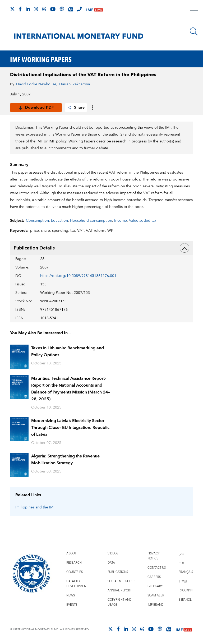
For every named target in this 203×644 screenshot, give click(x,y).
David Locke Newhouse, (37, 84)
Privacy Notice (154, 556)
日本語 (183, 581)
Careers (154, 577)
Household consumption (91, 221)
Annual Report (120, 590)
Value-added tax (143, 221)
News (71, 596)
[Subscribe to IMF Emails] (71, 9)
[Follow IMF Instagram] (36, 9)
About (71, 553)
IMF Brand (155, 605)
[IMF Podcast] (62, 9)
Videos (113, 553)
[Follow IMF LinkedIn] (28, 9)
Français (186, 572)
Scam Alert (157, 596)
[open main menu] (194, 11)
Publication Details (101, 248)
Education (59, 221)
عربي (181, 553)
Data (111, 563)
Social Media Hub (121, 581)
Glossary (155, 586)
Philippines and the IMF (35, 507)
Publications (118, 572)
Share (76, 108)
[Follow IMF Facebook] (20, 9)
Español (185, 600)
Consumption (37, 221)
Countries (75, 572)
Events (72, 605)
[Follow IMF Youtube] (53, 9)
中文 (182, 563)
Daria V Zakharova (75, 84)
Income (121, 221)
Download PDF (36, 108)
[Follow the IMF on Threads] (44, 9)
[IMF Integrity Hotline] (79, 9)
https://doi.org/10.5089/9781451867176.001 (78, 276)
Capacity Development (77, 584)
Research (74, 563)
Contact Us (157, 568)
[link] (70, 108)
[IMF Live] (95, 9)
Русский (186, 590)
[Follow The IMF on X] (12, 9)
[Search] (194, 31)
